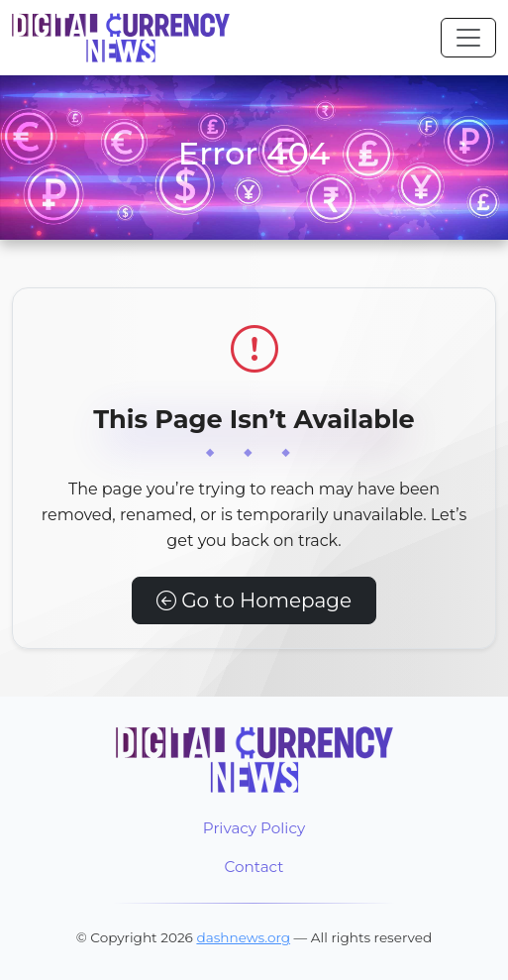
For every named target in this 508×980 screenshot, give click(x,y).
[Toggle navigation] (468, 38)
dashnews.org (243, 937)
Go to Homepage (254, 600)
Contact (254, 867)
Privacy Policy (254, 828)
